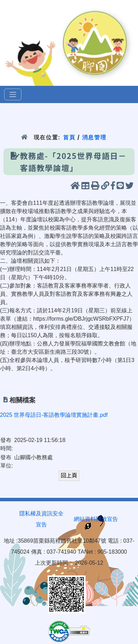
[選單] (13, 94)
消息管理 (94, 137)
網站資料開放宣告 (96, 519)
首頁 (69, 137)
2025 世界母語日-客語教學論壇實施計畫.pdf (54, 415)
